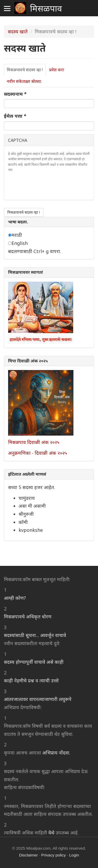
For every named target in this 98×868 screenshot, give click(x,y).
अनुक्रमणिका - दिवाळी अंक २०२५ (38, 453)
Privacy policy (54, 855)
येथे (51, 833)
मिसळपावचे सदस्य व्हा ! (26, 71)
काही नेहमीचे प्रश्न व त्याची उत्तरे (31, 681)
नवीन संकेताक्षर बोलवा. (24, 81)
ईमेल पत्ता (15, 116)
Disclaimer (28, 855)
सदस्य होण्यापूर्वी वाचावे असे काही (34, 662)
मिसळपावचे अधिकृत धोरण (28, 617)
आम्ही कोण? (15, 598)
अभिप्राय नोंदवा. (56, 753)
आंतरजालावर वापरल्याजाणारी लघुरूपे (38, 699)
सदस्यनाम (15, 94)
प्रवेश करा (57, 70)
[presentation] (48, 186)
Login (74, 855)
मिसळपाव (46, 8)
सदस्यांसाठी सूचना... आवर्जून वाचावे (35, 635)
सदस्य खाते (18, 31)
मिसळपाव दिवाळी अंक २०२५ (34, 442)
